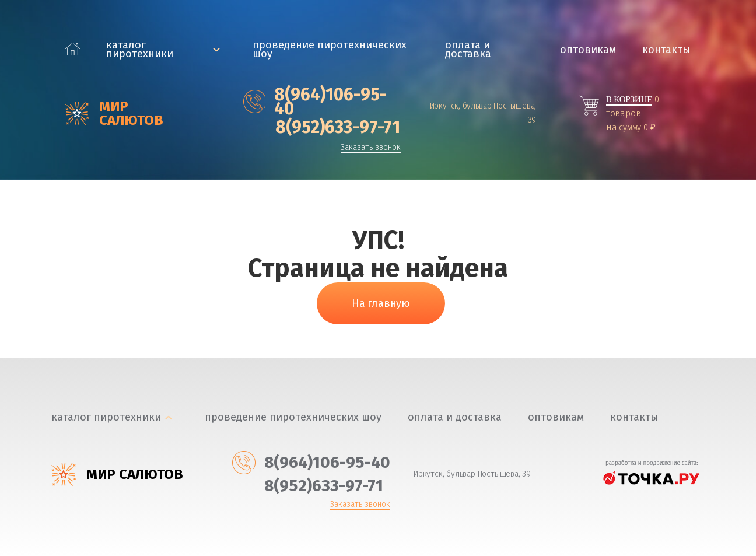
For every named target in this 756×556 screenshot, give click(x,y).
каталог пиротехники (140, 50)
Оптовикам (588, 50)
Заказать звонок (371, 148)
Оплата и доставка (468, 50)
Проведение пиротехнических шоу (330, 50)
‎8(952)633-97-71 (322, 127)
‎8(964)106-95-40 (315, 102)
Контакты (666, 50)
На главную (381, 303)
